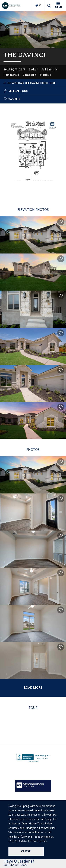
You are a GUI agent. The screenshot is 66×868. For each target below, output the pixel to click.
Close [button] (26, 851)
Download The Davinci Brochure (32, 83)
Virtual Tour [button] (16, 91)
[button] (61, 222)
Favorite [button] (14, 99)
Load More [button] (33, 688)
